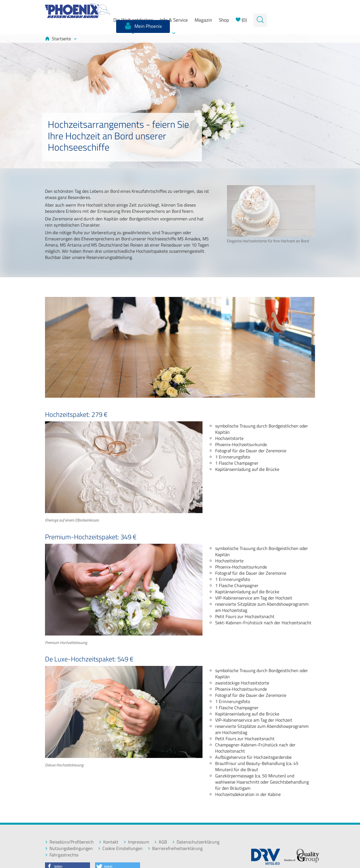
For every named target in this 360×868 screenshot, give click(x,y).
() (241, 20)
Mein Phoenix (143, 26)
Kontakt (109, 842)
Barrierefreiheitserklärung (175, 848)
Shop (224, 20)
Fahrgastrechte (62, 855)
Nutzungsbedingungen (69, 848)
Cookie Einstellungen (120, 848)
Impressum (136, 842)
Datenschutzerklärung (196, 842)
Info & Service (174, 20)
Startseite (61, 39)
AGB (161, 842)
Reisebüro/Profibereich (69, 842)
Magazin (203, 20)
